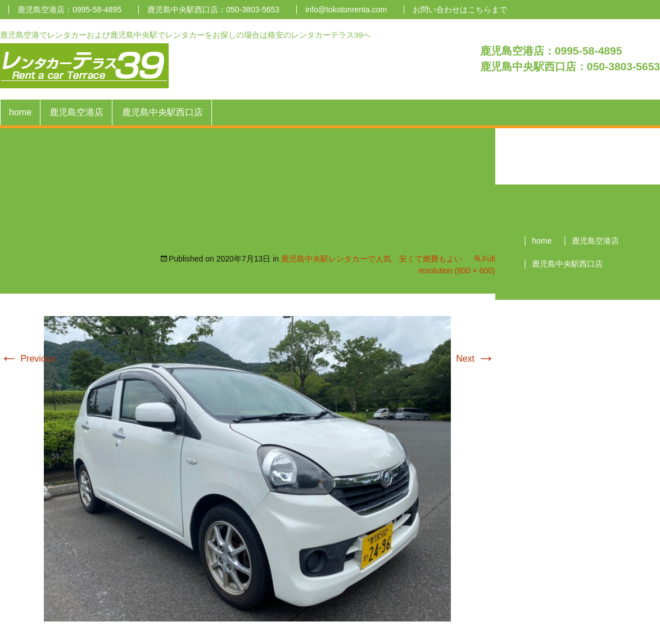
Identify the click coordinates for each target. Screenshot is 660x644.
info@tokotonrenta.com (346, 10)
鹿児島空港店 (76, 112)
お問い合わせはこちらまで (460, 10)
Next (475, 359)
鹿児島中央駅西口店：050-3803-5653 (213, 10)
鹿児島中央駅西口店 (162, 112)
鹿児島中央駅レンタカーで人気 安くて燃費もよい (372, 259)
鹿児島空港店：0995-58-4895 (69, 10)
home (20, 112)
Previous (28, 359)
